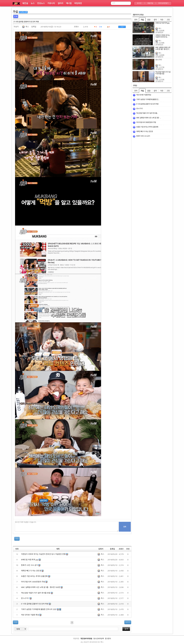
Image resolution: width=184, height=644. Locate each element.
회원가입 (150, 3)
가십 (15, 12)
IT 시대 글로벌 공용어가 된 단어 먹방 (35, 604)
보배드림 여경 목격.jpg (30, 560)
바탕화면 (78, 3)
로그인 (139, 3)
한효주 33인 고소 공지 (30, 565)
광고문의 (108, 639)
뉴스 (33, 3)
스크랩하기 (122, 27)
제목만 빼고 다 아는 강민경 (31, 571)
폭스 (27, 27)
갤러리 (60, 3)
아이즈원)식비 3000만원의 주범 (33, 582)
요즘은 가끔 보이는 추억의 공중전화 (35, 576)
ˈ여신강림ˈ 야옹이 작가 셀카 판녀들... (147, 113)
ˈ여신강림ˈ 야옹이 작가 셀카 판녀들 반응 (36, 593)
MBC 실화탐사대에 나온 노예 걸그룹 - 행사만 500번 (41, 587)
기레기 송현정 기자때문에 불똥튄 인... (148, 99)
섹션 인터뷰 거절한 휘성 (30, 615)
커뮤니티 (51, 3)
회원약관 (76, 639)
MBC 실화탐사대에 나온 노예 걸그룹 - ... (149, 118)
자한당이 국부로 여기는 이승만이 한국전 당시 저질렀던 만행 (44, 554)
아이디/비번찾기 (163, 3)
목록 (17, 539)
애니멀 (69, 3)
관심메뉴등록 (23, 12)
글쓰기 (128, 622)
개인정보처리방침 (86, 639)
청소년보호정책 (99, 639)
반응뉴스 (41, 3)
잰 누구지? (25, 598)
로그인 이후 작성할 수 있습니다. (67, 526)
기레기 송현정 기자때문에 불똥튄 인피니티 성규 (39, 609)
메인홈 (25, 3)
